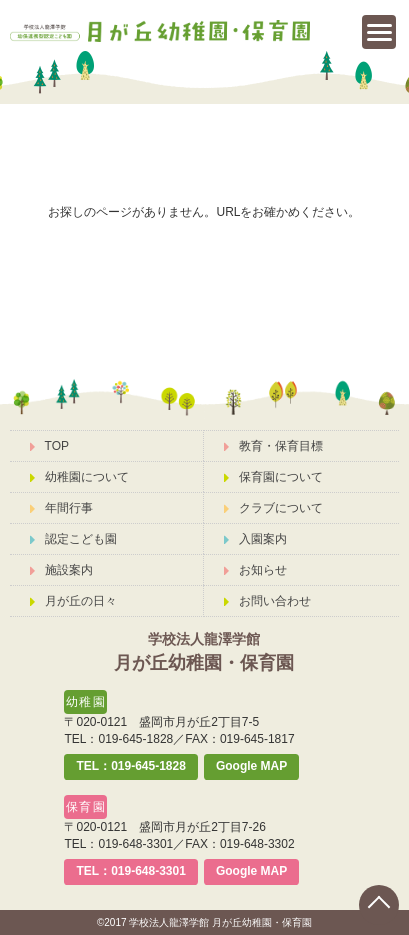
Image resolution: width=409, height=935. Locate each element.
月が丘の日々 (73, 601)
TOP (49, 446)
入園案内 (255, 539)
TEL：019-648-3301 (130, 871)
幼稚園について (79, 477)
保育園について (273, 477)
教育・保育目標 (273, 446)
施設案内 (61, 570)
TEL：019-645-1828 (130, 766)
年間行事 (61, 508)
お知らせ (255, 570)
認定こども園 (73, 539)
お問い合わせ (267, 601)
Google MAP (251, 766)
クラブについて (273, 508)
